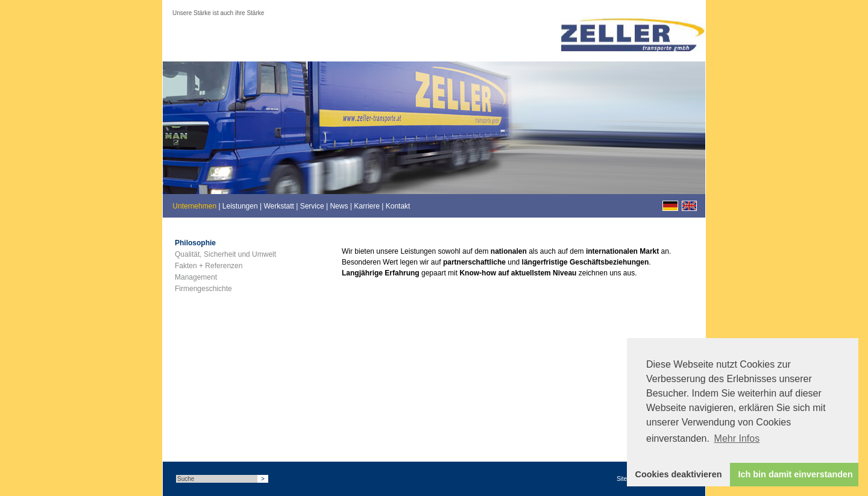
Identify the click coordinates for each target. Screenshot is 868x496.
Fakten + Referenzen (209, 266)
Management (196, 277)
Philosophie (195, 243)
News (339, 206)
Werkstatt (278, 206)
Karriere (367, 206)
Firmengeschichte (203, 289)
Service (312, 206)
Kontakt (398, 206)
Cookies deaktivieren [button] (679, 474)
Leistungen (240, 206)
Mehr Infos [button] (737, 438)
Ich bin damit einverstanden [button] (796, 474)
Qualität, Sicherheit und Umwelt (225, 254)
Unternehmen (194, 206)
